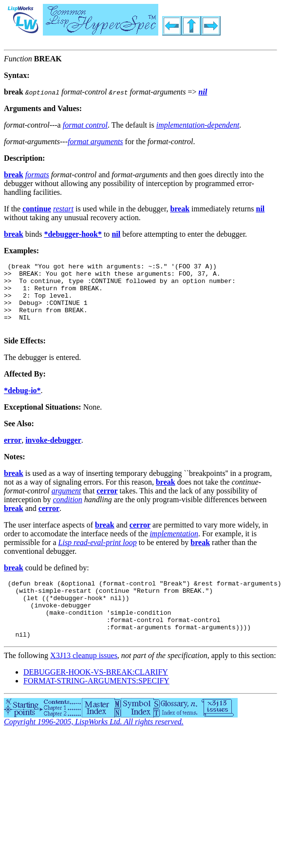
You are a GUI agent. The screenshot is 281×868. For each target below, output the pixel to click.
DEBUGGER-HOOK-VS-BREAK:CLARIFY (96, 697)
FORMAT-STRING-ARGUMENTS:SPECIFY (96, 706)
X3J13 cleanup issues (84, 680)
